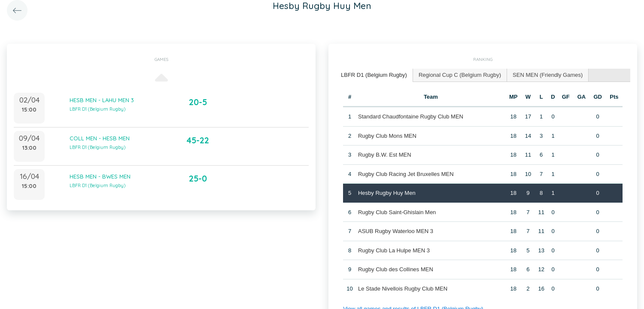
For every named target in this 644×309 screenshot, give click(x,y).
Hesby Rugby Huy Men (387, 193)
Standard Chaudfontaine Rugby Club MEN (411, 117)
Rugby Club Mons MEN (387, 136)
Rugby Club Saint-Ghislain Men (397, 212)
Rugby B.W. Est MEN (385, 155)
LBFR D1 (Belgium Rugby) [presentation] (374, 75)
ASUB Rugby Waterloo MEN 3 (396, 231)
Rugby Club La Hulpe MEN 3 (394, 250)
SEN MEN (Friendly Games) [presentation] (548, 75)
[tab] (374, 75)
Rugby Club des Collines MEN (396, 269)
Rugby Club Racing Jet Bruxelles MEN (406, 174)
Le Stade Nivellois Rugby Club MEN (403, 289)
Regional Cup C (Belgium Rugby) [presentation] (460, 75)
